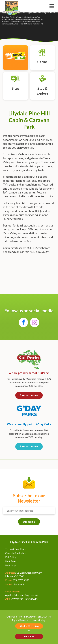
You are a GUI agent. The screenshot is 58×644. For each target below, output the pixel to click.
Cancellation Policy (15, 553)
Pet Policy (11, 557)
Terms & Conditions (16, 549)
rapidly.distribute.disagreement (22, 595)
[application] (29, 26)
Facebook (19, 584)
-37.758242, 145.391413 (24, 599)
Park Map (11, 565)
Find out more (29, 395)
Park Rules (11, 561)
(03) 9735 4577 (21, 580)
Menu (52, 7)
